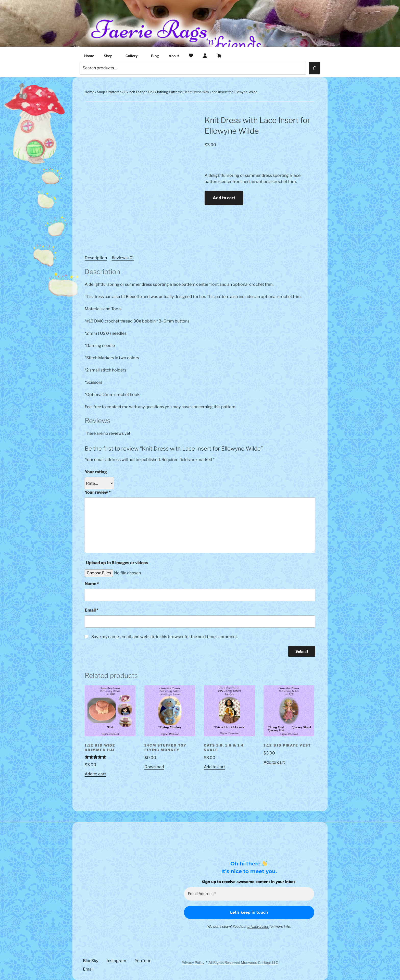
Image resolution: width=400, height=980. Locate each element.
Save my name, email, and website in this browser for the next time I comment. (165, 637)
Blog (155, 56)
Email (92, 610)
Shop (110, 56)
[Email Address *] (249, 894)
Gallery (134, 56)
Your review (98, 492)
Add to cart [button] (95, 774)
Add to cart (224, 198)
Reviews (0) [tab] (123, 258)
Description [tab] (96, 258)
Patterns (115, 92)
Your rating (96, 472)
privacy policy (258, 926)
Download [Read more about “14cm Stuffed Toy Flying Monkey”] (154, 767)
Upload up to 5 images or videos (117, 563)
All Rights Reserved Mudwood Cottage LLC (243, 963)
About (174, 56)
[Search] (315, 68)
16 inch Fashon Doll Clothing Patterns (153, 92)
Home (89, 56)
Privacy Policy (193, 963)
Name (92, 584)
